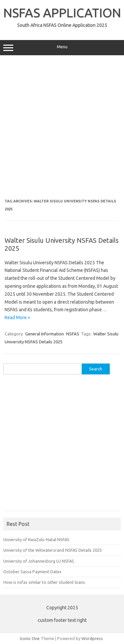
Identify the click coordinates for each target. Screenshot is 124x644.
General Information (44, 334)
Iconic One (30, 638)
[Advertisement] (62, 127)
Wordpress (92, 638)
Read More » (17, 318)
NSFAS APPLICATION (62, 13)
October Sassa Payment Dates (32, 572)
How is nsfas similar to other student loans (44, 582)
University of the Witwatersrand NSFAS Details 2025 (53, 550)
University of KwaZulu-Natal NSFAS (36, 539)
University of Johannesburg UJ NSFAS (39, 561)
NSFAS (73, 334)
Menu (62, 48)
